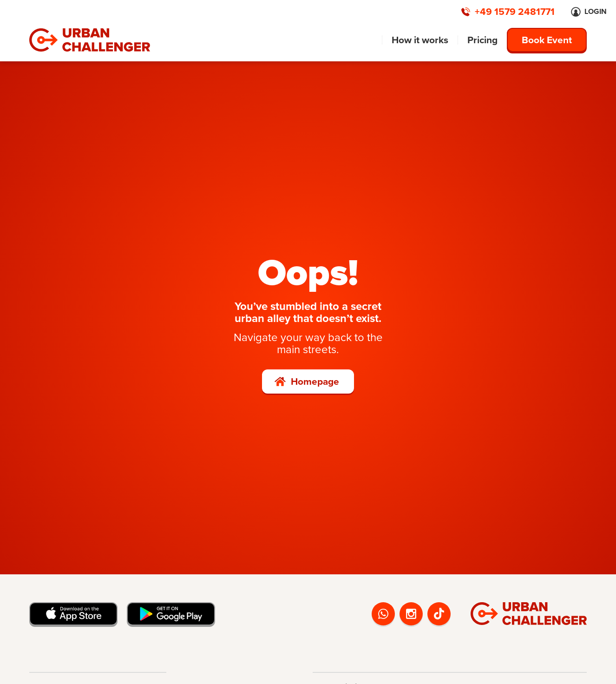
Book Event (547, 40)
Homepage (315, 381)
